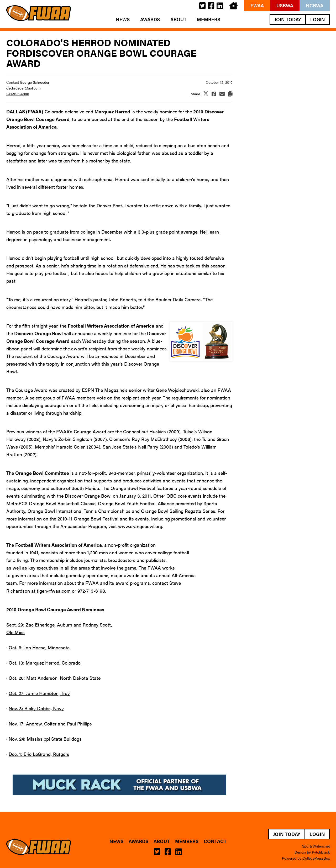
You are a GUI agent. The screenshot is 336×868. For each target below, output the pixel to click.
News (123, 19)
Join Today (288, 19)
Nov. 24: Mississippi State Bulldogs (45, 739)
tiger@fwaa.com (54, 591)
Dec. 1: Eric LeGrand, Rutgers (39, 754)
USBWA (285, 5)
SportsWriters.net (316, 846)
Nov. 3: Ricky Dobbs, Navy (36, 708)
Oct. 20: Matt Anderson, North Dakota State (55, 678)
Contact (215, 841)
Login (318, 19)
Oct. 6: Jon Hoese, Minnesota (39, 647)
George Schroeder (35, 82)
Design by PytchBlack (312, 852)
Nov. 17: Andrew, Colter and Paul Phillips (50, 724)
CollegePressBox (316, 858)
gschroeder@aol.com (23, 88)
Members (209, 19)
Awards (150, 19)
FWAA (257, 5)
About (178, 19)
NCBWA (315, 5)
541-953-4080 (18, 94)
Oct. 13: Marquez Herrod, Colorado (45, 663)
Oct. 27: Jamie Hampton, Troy (39, 693)
